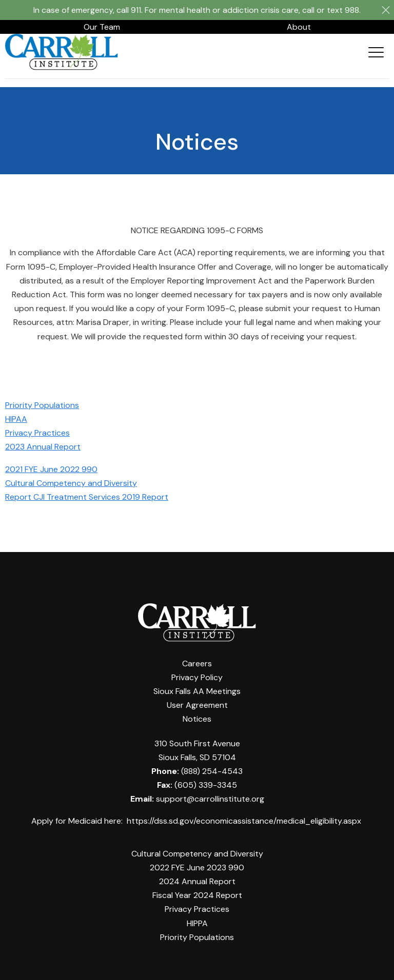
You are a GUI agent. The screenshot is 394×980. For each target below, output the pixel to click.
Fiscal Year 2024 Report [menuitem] (197, 895)
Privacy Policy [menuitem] (197, 677)
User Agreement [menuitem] (197, 705)
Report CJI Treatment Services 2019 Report (87, 497)
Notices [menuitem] (197, 719)
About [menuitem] (299, 27)
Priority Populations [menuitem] (197, 937)
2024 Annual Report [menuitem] (197, 881)
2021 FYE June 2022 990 (51, 469)
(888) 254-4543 (212, 771)
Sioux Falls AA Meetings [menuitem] (197, 691)
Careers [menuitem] (197, 663)
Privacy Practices (37, 433)
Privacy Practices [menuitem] (197, 909)
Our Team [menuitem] (102, 27)
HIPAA (16, 419)
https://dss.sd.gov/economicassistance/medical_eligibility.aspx (244, 821)
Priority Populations (42, 405)
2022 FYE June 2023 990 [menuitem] (197, 867)
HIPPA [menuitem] (197, 923)
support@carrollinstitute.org (210, 799)
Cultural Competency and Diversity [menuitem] (197, 854)
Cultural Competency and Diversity (71, 483)
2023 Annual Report (43, 447)
